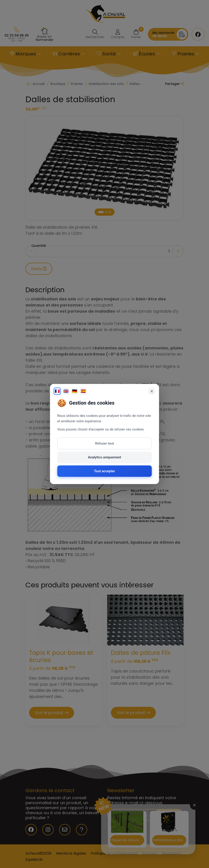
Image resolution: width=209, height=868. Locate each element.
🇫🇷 (57, 391)
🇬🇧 (66, 391)
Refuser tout (105, 443)
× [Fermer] (152, 391)
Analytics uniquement (104, 457)
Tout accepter (104, 471)
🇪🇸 (83, 391)
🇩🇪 (75, 391)
